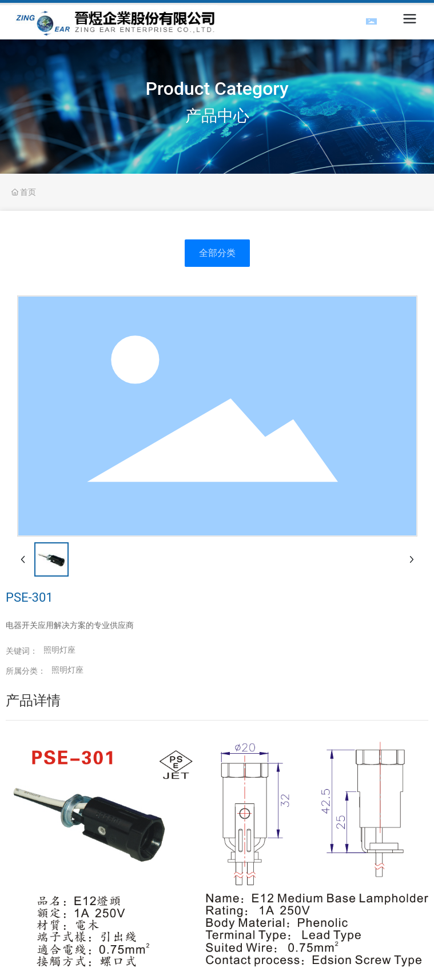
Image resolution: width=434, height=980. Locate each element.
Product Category (217, 89)
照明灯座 (67, 670)
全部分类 (217, 253)
